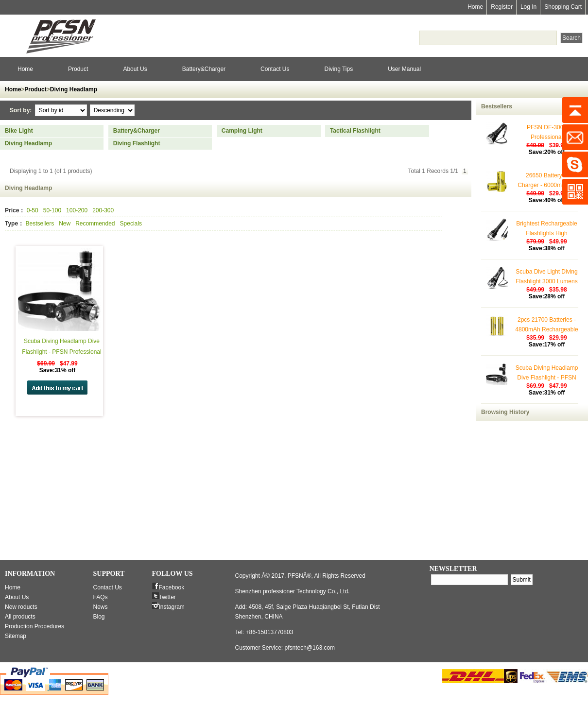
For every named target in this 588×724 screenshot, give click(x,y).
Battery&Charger (204, 69)
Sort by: (22, 110)
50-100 (52, 210)
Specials (131, 224)
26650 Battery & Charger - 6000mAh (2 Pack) (546, 185)
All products (20, 617)
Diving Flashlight (137, 143)
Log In (528, 7)
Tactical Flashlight (355, 131)
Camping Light (242, 131)
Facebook (172, 587)
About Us (135, 69)
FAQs (101, 597)
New (65, 224)
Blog (99, 617)
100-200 (77, 210)
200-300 (103, 210)
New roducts (21, 607)
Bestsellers (40, 224)
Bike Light (19, 131)
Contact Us (275, 69)
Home (475, 7)
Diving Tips (338, 69)
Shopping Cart (563, 7)
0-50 (33, 210)
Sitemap (16, 636)
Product (78, 69)
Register (502, 7)
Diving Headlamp (74, 89)
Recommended (95, 224)
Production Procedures (35, 626)
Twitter (167, 597)
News (101, 607)
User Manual (404, 69)
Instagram (172, 607)
